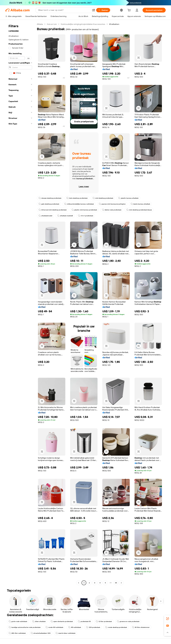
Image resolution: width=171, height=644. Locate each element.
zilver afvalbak (39, 621)
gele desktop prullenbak (49, 204)
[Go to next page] (121, 583)
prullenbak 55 (84, 621)
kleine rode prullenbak (112, 210)
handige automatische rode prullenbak (25, 627)
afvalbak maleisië (65, 216)
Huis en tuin (52, 24)
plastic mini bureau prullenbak (84, 210)
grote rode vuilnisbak (18, 621)
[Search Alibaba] (64, 10)
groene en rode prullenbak (128, 621)
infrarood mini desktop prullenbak (53, 210)
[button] (94, 10)
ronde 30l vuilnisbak (54, 627)
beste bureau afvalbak (140, 204)
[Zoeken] (103, 10)
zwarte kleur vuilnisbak (65, 633)
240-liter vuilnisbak (17, 633)
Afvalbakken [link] (114, 24)
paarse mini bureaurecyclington (112, 204)
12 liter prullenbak (104, 621)
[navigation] (20, 304)
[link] (168, 619)
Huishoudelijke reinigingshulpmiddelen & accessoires (83, 24)
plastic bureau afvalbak (128, 198)
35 (116, 583)
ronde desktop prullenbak (116, 627)
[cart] (130, 11)
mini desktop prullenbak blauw (139, 210)
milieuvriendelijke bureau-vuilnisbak (79, 204)
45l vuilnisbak (75, 627)
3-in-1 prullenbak (86, 216)
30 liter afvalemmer (141, 627)
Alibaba (40, 24)
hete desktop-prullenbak (77, 198)
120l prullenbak (93, 627)
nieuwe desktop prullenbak (50, 198)
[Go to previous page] (79, 583)
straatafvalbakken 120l (41, 633)
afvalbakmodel (45, 216)
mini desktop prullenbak (103, 198)
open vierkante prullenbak (62, 621)
